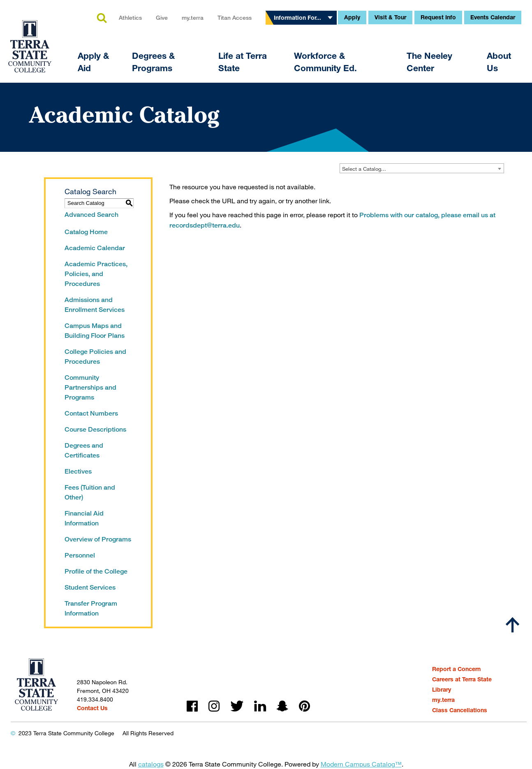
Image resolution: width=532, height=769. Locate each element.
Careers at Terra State (462, 679)
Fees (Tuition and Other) (90, 492)
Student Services (90, 587)
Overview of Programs (98, 539)
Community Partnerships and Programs (90, 387)
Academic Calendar (95, 248)
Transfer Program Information (91, 608)
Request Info (438, 17)
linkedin (260, 706)
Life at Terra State (243, 62)
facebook (192, 706)
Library (442, 689)
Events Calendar (493, 17)
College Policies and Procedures (95, 357)
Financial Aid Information (84, 518)
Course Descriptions (95, 429)
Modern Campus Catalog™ (361, 764)
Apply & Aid (93, 62)
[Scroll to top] (513, 625)
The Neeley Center (429, 62)
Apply (352, 17)
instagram (214, 706)
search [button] (102, 19)
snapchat (282, 706)
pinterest (304, 706)
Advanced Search (91, 215)
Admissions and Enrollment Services (95, 305)
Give (162, 17)
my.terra (193, 17)
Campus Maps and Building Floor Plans (95, 331)
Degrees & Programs (153, 62)
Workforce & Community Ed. (325, 62)
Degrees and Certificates (84, 450)
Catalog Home (86, 232)
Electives (78, 471)
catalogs (151, 764)
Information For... (297, 17)
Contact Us (92, 708)
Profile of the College (96, 571)
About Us (499, 62)
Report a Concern (456, 669)
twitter (237, 706)
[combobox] (422, 168)
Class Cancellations (460, 710)
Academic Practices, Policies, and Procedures (96, 274)
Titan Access (235, 17)
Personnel (80, 555)
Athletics (130, 17)
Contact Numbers (91, 413)
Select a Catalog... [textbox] (364, 169)
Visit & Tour (390, 17)
